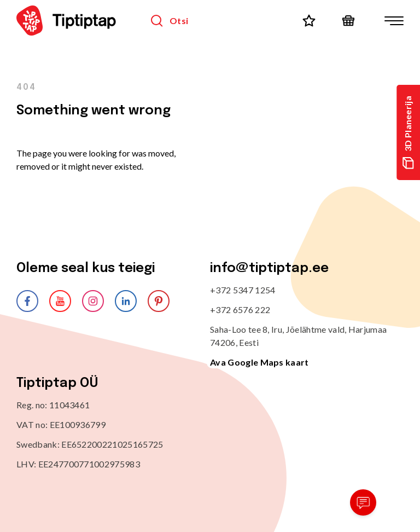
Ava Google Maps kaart (259, 362)
